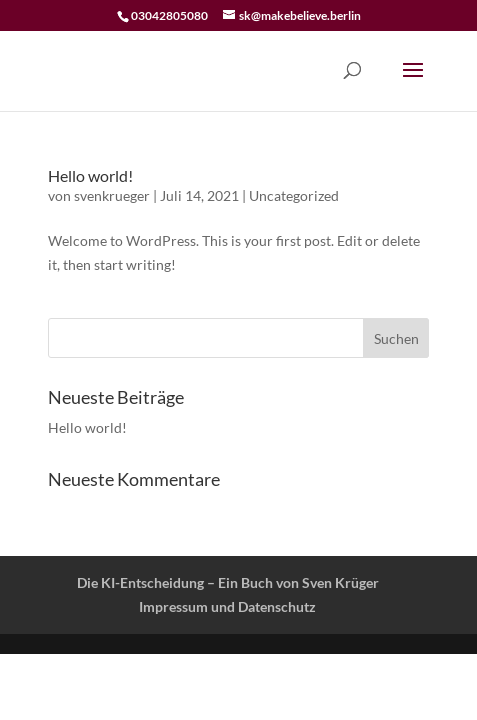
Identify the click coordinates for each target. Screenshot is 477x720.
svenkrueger (112, 195)
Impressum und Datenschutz (227, 606)
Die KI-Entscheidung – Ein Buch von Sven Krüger (228, 582)
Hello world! (90, 175)
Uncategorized (294, 195)
